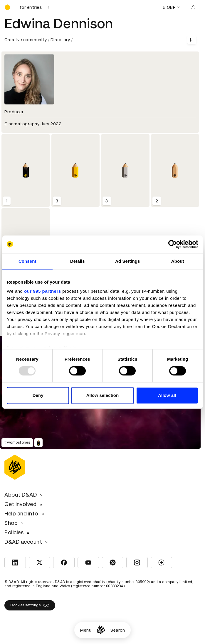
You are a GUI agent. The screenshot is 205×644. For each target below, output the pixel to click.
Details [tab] (78, 261)
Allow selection (103, 395)
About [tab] (178, 261)
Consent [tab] (27, 261)
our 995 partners (43, 291)
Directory (60, 40)
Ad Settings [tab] (127, 261)
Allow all (167, 395)
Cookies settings (30, 605)
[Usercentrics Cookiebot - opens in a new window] (173, 244)
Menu (86, 630)
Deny (38, 395)
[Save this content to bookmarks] (192, 40)
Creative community (26, 40)
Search (118, 630)
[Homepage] (101, 630)
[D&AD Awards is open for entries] (34, 7)
